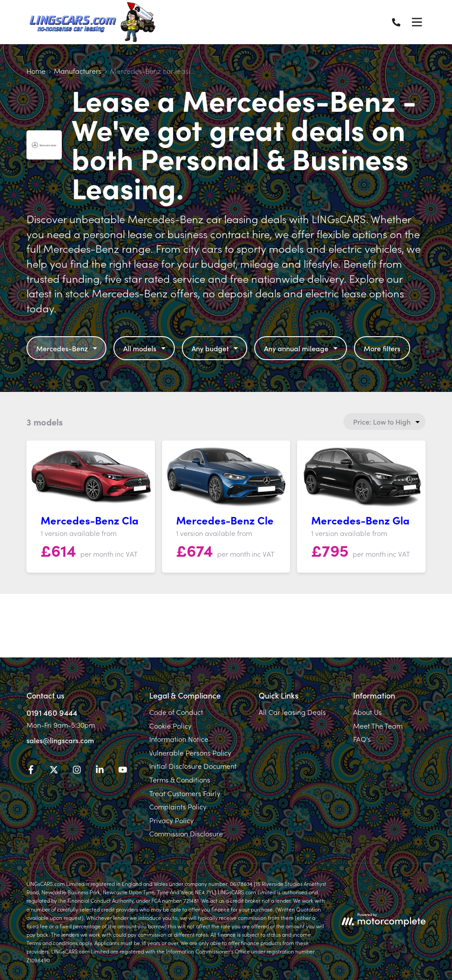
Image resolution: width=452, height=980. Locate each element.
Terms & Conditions (180, 779)
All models (145, 348)
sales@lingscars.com (60, 740)
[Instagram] (77, 771)
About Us (367, 712)
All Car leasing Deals (292, 712)
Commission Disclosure (186, 833)
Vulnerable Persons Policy (190, 752)
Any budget (216, 348)
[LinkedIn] (100, 771)
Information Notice (179, 739)
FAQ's (362, 739)
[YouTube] (123, 771)
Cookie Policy (170, 726)
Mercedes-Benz (68, 348)
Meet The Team (378, 726)
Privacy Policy (171, 820)
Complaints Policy (178, 806)
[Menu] (417, 22)
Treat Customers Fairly (185, 793)
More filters (382, 348)
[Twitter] (54, 771)
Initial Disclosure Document (193, 766)
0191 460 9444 (52, 712)
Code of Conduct (176, 712)
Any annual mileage (302, 348)
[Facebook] (31, 771)
